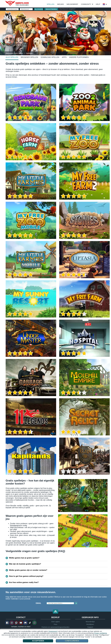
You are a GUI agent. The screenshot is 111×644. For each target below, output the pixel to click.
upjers (17, 3)
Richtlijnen (90, 624)
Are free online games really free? (24, 582)
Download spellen (50, 57)
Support (90, 627)
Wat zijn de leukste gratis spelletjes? (25, 564)
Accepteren (38, 641)
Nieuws (60, 4)
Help (98, 4)
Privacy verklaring (100, 633)
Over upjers (55, 622)
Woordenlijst (90, 622)
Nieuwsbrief (72, 4)
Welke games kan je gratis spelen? (24, 558)
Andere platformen (79, 57)
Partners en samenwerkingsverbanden (56, 627)
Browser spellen (29, 57)
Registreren (51, 9)
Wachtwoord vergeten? (67, 9)
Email (38, 603)
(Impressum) (53, 631)
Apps (64, 57)
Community (86, 4)
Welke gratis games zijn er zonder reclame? (28, 570)
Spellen (51, 4)
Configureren (72, 641)
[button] (55, 612)
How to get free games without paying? (26, 576)
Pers (56, 624)
